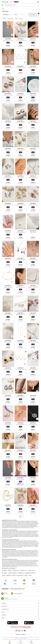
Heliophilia (4, 571)
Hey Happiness (20, 576)
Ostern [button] (21, 19)
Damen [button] (4, 19)
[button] (7, 15)
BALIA (14, 576)
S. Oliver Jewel (31, 571)
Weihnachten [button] (10, 19)
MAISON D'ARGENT (13, 573)
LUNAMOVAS (16, 571)
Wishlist (10, 571)
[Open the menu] (3, 5)
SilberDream (21, 573)
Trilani (30, 576)
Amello (4, 576)
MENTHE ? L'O (23, 571)
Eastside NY (5, 573)
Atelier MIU (9, 576)
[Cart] (12, 35)
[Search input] (22, 5)
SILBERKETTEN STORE (30, 573)
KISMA (26, 576)
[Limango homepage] (6, 2)
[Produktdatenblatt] (8, 35)
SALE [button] (16, 19)
